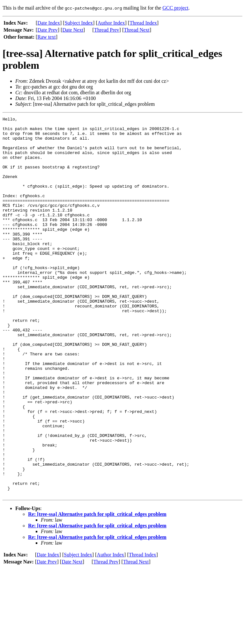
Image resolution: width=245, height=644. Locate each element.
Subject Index (79, 23)
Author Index (111, 23)
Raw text (46, 37)
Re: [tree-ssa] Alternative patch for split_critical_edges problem (97, 590)
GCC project (175, 8)
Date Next (73, 30)
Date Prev (48, 30)
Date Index (49, 23)
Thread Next (137, 30)
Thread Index (143, 23)
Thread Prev (107, 30)
